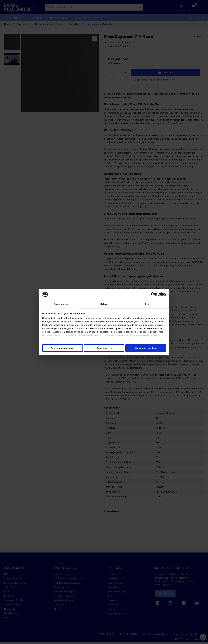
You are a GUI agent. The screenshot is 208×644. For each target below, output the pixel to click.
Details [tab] (104, 304)
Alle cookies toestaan (146, 348)
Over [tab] (147, 304)
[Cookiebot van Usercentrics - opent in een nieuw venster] (153, 294)
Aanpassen (104, 348)
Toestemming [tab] (61, 304)
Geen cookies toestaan (62, 348)
